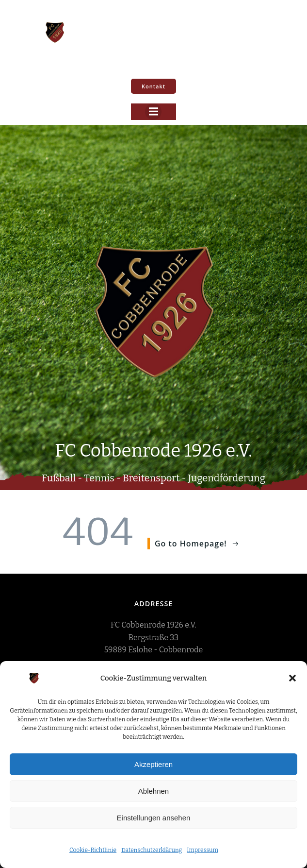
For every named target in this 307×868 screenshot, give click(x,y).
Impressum (202, 850)
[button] (292, 678)
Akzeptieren (153, 764)
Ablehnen (153, 791)
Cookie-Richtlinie (93, 850)
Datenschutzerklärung (152, 850)
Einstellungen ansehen (154, 818)
